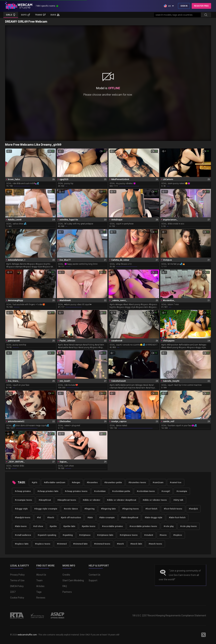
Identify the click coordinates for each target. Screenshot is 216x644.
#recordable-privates (112, 526)
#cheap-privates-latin (48, 491)
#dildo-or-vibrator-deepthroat (122, 500)
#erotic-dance (71, 509)
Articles (40, 586)
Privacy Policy (17, 575)
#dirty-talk (178, 500)
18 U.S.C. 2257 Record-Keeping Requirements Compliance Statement (169, 616)
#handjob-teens (23, 518)
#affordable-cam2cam (55, 482)
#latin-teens (21, 526)
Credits (66, 575)
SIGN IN (184, 6)
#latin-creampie (107, 518)
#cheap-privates (23, 491)
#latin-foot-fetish (177, 518)
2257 (13, 592)
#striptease (85, 535)
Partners (67, 592)
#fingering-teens (131, 509)
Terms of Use (17, 580)
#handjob (193, 509)
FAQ (65, 586)
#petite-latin (69, 526)
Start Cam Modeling (73, 580)
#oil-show (38, 526)
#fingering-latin (108, 509)
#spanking (68, 535)
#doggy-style (21, 509)
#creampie (182, 491)
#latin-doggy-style (154, 518)
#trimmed (62, 544)
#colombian (100, 491)
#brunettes (92, 482)
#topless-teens (43, 544)
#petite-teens (89, 526)
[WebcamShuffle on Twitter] (204, 635)
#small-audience (23, 535)
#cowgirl (166, 491)
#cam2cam (158, 482)
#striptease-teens (129, 535)
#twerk (120, 544)
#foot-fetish (151, 509)
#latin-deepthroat (130, 518)
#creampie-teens (23, 500)
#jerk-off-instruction (71, 518)
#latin (90, 518)
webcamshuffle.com (27, 635)
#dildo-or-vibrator (92, 500)
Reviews (41, 598)
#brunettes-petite (113, 482)
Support (93, 580)
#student (149, 535)
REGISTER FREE (201, 6)
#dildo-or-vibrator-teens (155, 500)
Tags (39, 592)
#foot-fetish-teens (173, 509)
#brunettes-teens (137, 482)
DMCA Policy (17, 586)
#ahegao (76, 482)
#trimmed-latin (80, 544)
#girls (35, 482)
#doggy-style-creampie (46, 509)
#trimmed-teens (102, 544)
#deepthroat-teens (67, 500)
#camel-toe (176, 482)
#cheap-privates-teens (76, 491)
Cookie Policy (17, 598)
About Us (41, 575)
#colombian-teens (146, 491)
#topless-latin (22, 544)
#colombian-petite (121, 491)
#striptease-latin (105, 535)
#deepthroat (45, 500)
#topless (178, 535)
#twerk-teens (155, 544)
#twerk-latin (136, 544)
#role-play (169, 526)
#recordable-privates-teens (143, 526)
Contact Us (94, 575)
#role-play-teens (188, 526)
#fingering (89, 509)
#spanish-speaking (47, 535)
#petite (53, 526)
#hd (39, 518)
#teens (163, 535)
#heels (51, 518)
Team (39, 580)
